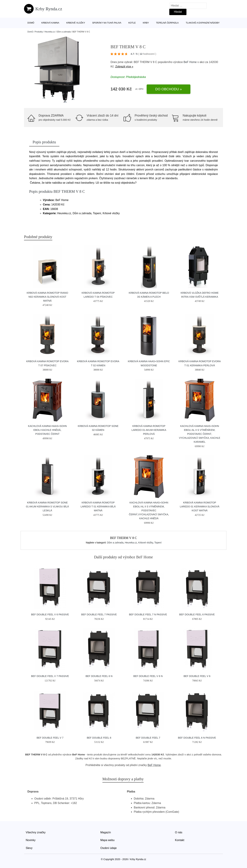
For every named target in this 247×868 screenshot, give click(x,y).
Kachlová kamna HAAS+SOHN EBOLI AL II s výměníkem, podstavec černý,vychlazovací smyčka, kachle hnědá (149, 510)
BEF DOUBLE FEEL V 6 (197, 676)
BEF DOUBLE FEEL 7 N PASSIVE (148, 614)
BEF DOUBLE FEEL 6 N (99, 676)
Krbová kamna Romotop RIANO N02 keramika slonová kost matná (47, 297)
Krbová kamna (50, 23)
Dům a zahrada (64, 32)
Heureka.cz (50, 32)
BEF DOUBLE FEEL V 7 (50, 738)
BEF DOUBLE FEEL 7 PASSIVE (99, 614)
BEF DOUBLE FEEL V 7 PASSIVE (50, 676)
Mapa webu (107, 840)
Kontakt (180, 840)
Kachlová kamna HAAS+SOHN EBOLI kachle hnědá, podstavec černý (47, 430)
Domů (31, 23)
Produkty (39, 32)
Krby (146, 23)
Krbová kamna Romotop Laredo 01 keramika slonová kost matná (200, 507)
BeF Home (190, 62)
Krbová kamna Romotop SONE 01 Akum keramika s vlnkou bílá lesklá (47, 507)
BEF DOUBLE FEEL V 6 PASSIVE (50, 614)
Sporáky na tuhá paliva (107, 23)
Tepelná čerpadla (167, 23)
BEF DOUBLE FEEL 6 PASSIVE (197, 614)
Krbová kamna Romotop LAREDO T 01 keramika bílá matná (98, 507)
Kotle (132, 23)
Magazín (106, 832)
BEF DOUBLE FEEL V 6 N (148, 676)
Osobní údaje (108, 848)
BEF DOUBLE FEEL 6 (99, 738)
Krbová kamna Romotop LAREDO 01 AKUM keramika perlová (149, 430)
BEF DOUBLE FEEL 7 (148, 738)
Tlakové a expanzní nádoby (203, 23)
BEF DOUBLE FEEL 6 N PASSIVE (197, 738)
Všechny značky (36, 832)
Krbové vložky (76, 23)
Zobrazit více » (124, 67)
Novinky (31, 840)
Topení (158, 543)
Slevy (29, 848)
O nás (179, 832)
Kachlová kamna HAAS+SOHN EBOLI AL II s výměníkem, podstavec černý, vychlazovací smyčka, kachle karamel (199, 434)
